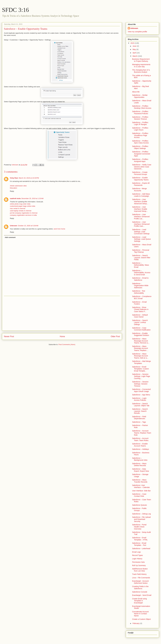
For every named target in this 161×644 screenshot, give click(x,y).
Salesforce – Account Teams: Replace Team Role (142, 433)
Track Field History (139, 574)
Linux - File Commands (141, 578)
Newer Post (9, 336)
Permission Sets (138, 562)
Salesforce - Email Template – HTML (140, 539)
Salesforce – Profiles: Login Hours (140, 129)
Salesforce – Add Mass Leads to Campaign (141, 195)
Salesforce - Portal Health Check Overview (139, 527)
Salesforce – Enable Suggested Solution (141, 334)
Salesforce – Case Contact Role (139, 495)
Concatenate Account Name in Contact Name (140, 614)
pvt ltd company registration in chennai (24, 213)
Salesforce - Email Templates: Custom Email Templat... (141, 369)
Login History (137, 559)
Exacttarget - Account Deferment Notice (140, 582)
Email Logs (136, 552)
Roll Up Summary (139, 565)
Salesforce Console (140, 592)
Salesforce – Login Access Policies (139, 399)
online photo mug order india (20, 204)
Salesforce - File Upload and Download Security (141, 519)
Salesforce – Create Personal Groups (140, 173)
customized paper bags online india (23, 206)
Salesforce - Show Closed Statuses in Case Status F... (140, 309)
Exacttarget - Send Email (142, 595)
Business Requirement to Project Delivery (141, 60)
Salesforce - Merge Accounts (139, 190)
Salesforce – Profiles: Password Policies (140, 112)
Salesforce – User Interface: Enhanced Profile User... (141, 224)
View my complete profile (137, 32)
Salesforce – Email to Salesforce (140, 279)
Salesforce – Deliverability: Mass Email (141, 265)
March (135, 56)
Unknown (14, 226)
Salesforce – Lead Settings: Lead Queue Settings (141, 239)
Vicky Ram (14, 178)
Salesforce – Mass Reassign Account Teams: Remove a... (141, 341)
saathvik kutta (15, 198)
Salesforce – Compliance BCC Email (142, 297)
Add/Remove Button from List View (140, 570)
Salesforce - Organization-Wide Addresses (140, 286)
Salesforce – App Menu (141, 395)
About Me (136, 92)
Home (62, 336)
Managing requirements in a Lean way (141, 66)
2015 (133, 43)
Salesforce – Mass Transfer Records (140, 481)
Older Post (115, 336)
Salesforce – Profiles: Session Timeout (140, 118)
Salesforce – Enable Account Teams (140, 445)
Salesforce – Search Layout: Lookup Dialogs (140, 322)
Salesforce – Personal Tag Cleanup (141, 251)
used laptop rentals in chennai (21, 211)
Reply (12, 191)
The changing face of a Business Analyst (141, 71)
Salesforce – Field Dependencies (139, 418)
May (134, 49)
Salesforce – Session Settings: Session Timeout (140, 384)
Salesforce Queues (140, 505)
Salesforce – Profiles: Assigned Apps (140, 160)
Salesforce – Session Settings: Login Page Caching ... (141, 376)
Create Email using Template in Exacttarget (139, 601)
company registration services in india (23, 215)
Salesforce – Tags (139, 422)
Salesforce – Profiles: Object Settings (140, 147)
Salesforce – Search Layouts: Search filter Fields (141, 258)
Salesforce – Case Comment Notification (141, 329)
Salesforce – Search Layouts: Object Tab (141, 405)
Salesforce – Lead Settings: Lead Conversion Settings (141, 232)
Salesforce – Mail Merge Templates (141, 362)
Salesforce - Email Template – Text (139, 544)
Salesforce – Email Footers (139, 303)
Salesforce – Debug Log (141, 514)
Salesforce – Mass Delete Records (139, 465)
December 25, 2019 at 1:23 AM (32, 198)
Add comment (10, 237)
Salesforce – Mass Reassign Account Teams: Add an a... (140, 356)
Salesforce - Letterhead (141, 549)
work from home (59, 229)
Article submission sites (18, 186)
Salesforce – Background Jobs (140, 459)
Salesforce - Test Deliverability (139, 292)
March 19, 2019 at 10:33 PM (29, 178)
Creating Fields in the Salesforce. (140, 587)
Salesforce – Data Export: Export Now (141, 470)
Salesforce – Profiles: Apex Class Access (140, 142)
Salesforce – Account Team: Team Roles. (141, 439)
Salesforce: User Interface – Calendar (141, 486)
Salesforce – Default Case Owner (140, 316)
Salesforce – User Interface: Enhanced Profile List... (141, 217)
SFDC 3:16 (15, 10)
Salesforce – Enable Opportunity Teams (140, 179)
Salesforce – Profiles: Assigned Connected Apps (141, 154)
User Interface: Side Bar (141, 491)
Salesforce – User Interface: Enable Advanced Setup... (140, 201)
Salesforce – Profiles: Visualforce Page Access (140, 135)
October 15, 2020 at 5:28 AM (28, 226)
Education (13, 188)
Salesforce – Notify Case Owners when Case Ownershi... (142, 167)
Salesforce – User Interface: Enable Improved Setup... (140, 209)
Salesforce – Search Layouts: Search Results (140, 411)
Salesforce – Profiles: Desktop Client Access (142, 107)
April (134, 53)
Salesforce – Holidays (141, 449)
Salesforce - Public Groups (139, 509)
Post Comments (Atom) (67, 344)
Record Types (137, 555)
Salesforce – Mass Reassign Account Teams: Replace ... (140, 348)
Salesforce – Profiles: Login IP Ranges (140, 123)
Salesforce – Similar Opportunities (140, 96)
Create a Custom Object (141, 619)
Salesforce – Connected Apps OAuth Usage (141, 390)
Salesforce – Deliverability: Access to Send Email (141, 273)
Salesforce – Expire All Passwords (141, 184)
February (136, 623)
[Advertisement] (62, 313)
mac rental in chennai (18, 208)
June (135, 46)
